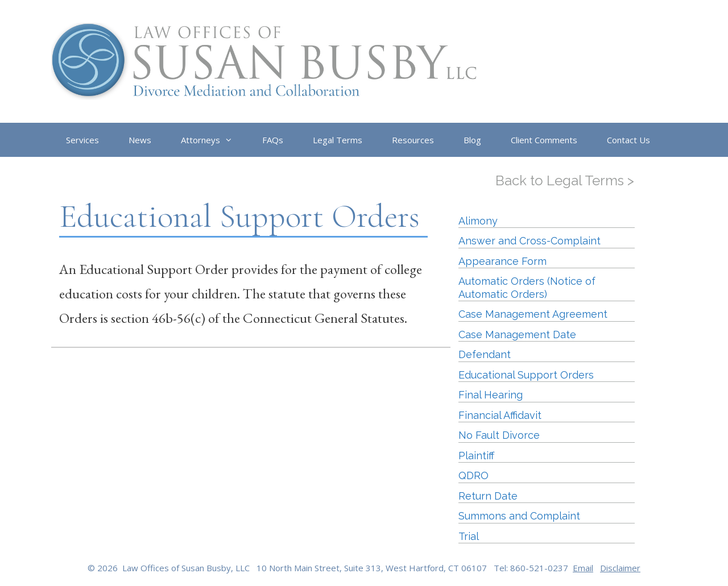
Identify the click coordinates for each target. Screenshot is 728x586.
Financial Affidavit (500, 415)
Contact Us (628, 140)
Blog (472, 140)
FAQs (273, 140)
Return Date (488, 496)
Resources (413, 140)
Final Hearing (491, 395)
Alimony (478, 221)
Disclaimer (620, 568)
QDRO (473, 475)
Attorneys (214, 140)
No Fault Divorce (499, 435)
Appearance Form (502, 261)
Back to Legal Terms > (565, 180)
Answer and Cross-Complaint (530, 241)
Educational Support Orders (526, 375)
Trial (469, 536)
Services (82, 140)
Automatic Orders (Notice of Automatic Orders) (527, 288)
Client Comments (544, 140)
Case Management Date (517, 334)
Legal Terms (338, 140)
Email (583, 568)
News (140, 140)
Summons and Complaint (519, 516)
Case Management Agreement (533, 314)
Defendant (485, 354)
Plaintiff (476, 456)
